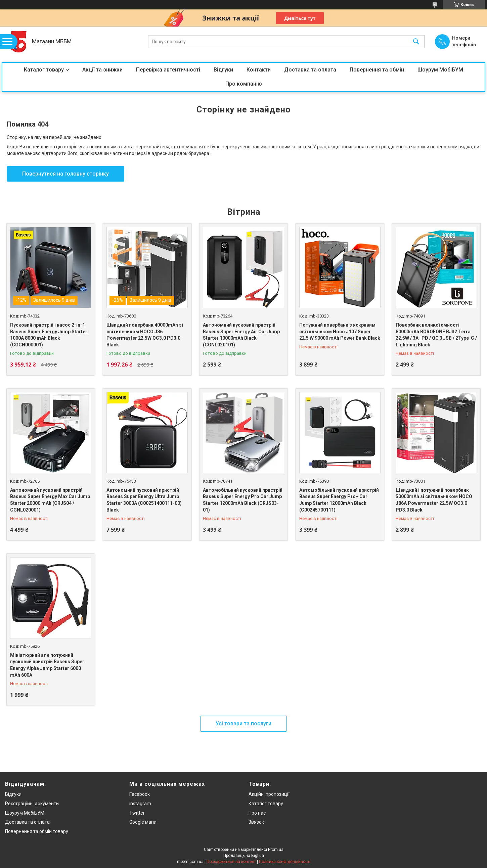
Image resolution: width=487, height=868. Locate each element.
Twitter (137, 813)
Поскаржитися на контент (231, 862)
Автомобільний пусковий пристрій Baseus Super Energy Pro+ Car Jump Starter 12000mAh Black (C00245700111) (339, 500)
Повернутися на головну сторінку (65, 174)
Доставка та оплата (310, 70)
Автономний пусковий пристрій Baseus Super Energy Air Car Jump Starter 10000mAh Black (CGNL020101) (241, 335)
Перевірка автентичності (168, 70)
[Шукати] (416, 42)
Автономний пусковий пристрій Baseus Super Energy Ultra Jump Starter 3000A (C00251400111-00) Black (144, 500)
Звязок (256, 822)
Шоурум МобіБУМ (440, 70)
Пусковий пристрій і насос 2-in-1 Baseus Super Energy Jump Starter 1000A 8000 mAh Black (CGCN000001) (49, 335)
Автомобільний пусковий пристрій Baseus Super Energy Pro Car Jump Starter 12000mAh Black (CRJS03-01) (243, 500)
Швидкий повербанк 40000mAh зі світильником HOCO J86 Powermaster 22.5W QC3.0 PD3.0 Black (145, 335)
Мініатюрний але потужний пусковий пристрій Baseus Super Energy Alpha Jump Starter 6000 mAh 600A (47, 665)
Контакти (259, 70)
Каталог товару (44, 70)
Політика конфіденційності (285, 862)
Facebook (140, 794)
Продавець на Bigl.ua (244, 856)
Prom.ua (276, 850)
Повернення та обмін (377, 70)
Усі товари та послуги (243, 724)
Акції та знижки (102, 70)
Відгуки (223, 70)
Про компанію (244, 84)
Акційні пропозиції (269, 794)
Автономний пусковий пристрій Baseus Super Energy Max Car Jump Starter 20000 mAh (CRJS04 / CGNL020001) (50, 500)
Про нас (257, 813)
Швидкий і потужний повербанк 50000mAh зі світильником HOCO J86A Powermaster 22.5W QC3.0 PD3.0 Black (434, 500)
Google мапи (143, 822)
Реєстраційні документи (32, 804)
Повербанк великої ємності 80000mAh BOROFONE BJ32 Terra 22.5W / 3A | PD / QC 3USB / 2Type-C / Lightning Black (436, 335)
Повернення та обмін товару (37, 831)
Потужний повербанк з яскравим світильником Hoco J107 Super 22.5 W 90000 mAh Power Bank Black (340, 331)
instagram (140, 804)
